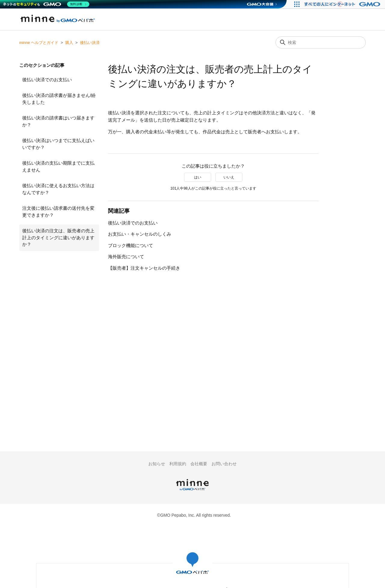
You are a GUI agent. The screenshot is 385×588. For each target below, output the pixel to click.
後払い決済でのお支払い (47, 80)
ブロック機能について (131, 245)
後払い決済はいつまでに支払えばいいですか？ (58, 144)
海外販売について (126, 257)
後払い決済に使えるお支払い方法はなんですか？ (58, 189)
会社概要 (199, 464)
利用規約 (178, 464)
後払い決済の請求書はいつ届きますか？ (58, 121)
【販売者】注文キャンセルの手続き (144, 268)
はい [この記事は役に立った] (198, 177)
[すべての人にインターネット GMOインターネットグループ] (343, 4)
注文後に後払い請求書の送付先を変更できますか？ (58, 212)
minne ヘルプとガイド (39, 43)
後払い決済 (90, 43)
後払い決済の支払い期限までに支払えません (58, 166)
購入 (69, 43)
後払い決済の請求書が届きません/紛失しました (59, 99)
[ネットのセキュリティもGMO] (46, 4)
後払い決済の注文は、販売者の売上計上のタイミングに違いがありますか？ (58, 237)
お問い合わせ (224, 464)
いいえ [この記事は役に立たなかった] (229, 177)
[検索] (321, 42)
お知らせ (157, 464)
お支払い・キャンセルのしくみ (140, 234)
